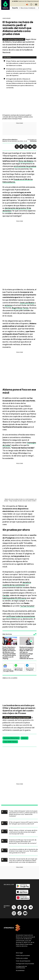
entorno (8, 305)
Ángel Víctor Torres (20, 308)
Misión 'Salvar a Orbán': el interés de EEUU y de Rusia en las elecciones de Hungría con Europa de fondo (23, 832)
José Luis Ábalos (27, 303)
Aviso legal (19, 953)
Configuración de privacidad (25, 964)
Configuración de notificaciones (21, 967)
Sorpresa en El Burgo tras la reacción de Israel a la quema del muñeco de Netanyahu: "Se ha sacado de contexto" (23, 842)
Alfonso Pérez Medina (10, 140)
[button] (17, 147)
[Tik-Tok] (20, 915)
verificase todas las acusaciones (20, 616)
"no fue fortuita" (27, 606)
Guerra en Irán (23, 1)
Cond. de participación (23, 961)
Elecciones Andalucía (28, 8)
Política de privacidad (23, 956)
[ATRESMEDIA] (19, 928)
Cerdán (6, 595)
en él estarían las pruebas (25, 166)
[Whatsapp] (25, 909)
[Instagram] (14, 915)
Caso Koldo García (10, 742)
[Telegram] (31, 909)
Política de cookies (22, 958)
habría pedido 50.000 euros (14, 598)
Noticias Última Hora (11, 738)
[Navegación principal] (36, 4)
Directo (24, 738)
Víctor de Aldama (26, 161)
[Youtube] (25, 915)
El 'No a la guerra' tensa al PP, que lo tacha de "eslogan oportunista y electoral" (23, 823)
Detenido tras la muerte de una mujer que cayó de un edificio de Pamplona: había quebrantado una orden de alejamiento (23, 860)
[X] (14, 909)
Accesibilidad (20, 971)
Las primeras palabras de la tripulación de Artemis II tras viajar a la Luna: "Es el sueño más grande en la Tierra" (23, 851)
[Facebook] (19, 909)
